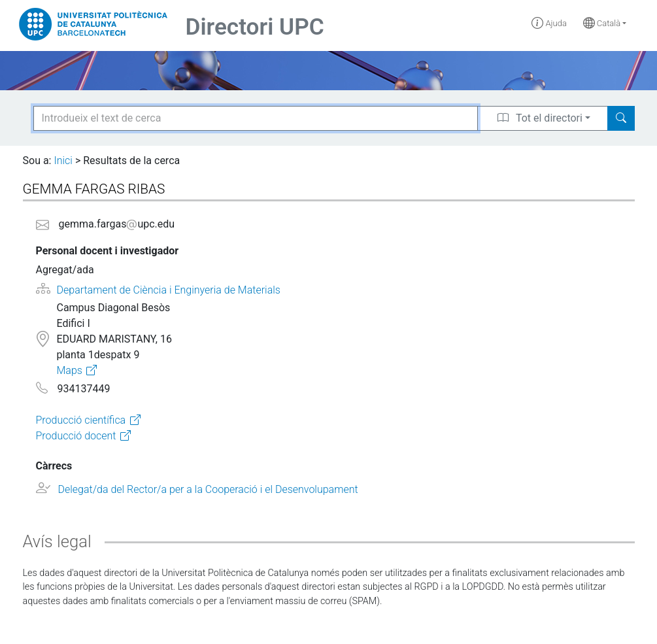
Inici (63, 161)
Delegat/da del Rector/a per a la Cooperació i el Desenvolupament (208, 489)
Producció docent (76, 436)
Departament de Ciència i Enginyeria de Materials (169, 290)
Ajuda (549, 23)
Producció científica (81, 420)
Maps (69, 370)
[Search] (621, 118)
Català (602, 23)
